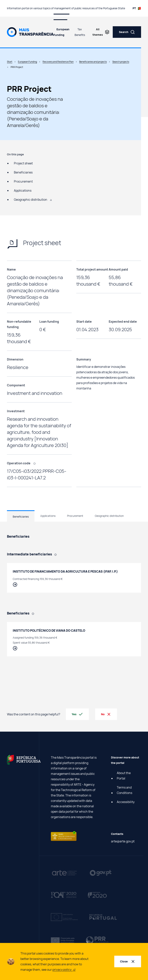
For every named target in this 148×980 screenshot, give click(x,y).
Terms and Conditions (124, 790)
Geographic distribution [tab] (109, 516)
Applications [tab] (48, 516)
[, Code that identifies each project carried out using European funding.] (36, 463)
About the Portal (124, 776)
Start (10, 62)
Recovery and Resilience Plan (58, 62)
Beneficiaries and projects (93, 62)
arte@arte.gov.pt (123, 841)
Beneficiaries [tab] (21, 517)
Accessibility (126, 802)
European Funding (61, 32)
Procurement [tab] (75, 516)
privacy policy (64, 970)
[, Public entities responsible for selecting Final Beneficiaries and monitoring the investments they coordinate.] (57, 554)
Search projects (121, 62)
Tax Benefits (80, 32)
